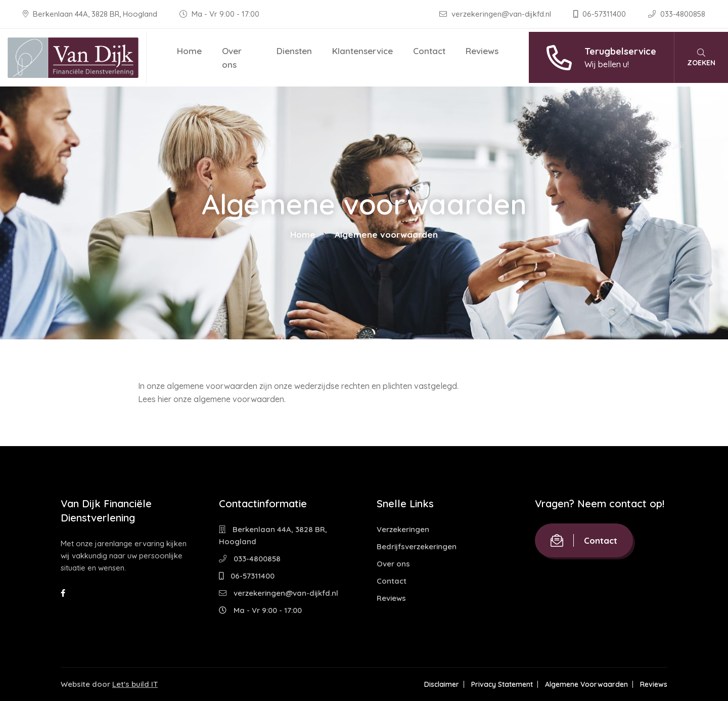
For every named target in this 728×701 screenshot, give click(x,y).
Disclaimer (442, 684)
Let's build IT (135, 684)
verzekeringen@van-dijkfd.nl (496, 14)
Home (189, 51)
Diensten (294, 51)
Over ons (232, 58)
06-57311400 (601, 14)
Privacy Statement (502, 684)
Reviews (482, 51)
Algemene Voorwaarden (586, 684)
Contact (429, 51)
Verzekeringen (403, 529)
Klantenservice (362, 51)
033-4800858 (677, 14)
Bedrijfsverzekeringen (417, 546)
